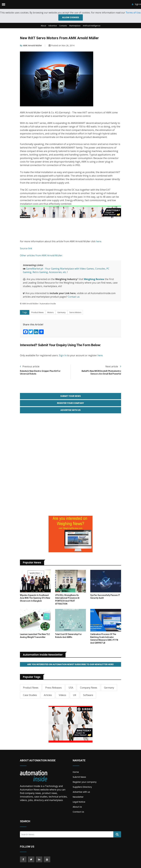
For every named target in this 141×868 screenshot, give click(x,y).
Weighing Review (94, 279)
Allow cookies (70, 18)
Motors (50, 313)
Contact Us (78, 813)
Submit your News (70, 396)
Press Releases (53, 689)
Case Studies (30, 697)
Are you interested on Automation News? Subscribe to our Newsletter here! (70, 666)
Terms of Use (133, 13)
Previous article (30, 367)
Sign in (136, 4)
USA (71, 689)
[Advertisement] (73, 229)
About (43, 26)
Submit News (79, 778)
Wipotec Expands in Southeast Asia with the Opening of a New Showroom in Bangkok (35, 599)
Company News (89, 689)
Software (88, 697)
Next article (113, 367)
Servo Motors (75, 313)
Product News (38, 313)
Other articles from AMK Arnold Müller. (41, 256)
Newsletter (78, 798)
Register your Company (70, 404)
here (99, 242)
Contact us (74, 297)
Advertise (53, 26)
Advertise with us (81, 793)
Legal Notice (79, 803)
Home (76, 773)
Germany (61, 313)
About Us (77, 808)
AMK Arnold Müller (31, 46)
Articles (48, 697)
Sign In (63, 356)
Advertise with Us (70, 411)
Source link (26, 249)
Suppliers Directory (82, 788)
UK (75, 697)
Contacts (63, 26)
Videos (62, 697)
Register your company (85, 783)
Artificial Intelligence (92, 26)
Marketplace (75, 26)
